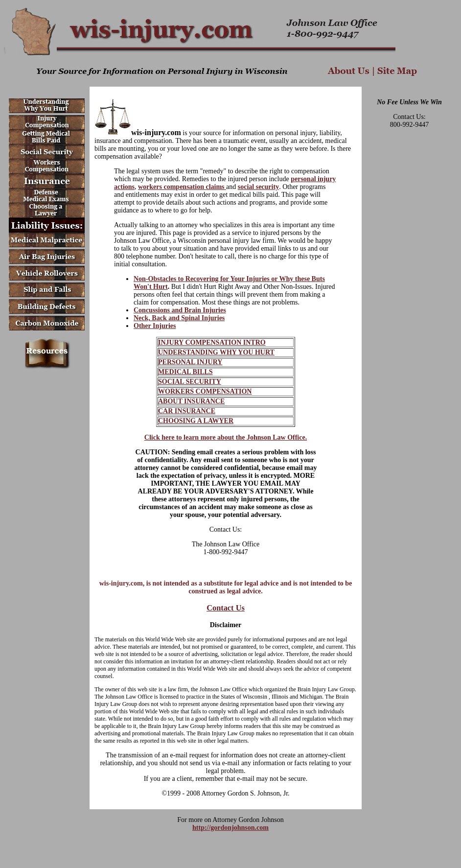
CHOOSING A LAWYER (196, 421)
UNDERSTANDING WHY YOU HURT (216, 352)
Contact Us (226, 608)
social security (258, 187)
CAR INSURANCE (187, 411)
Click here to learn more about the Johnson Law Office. (226, 437)
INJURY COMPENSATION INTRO (212, 342)
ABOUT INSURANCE (191, 401)
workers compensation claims (182, 187)
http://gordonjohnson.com (230, 828)
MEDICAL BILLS (185, 372)
